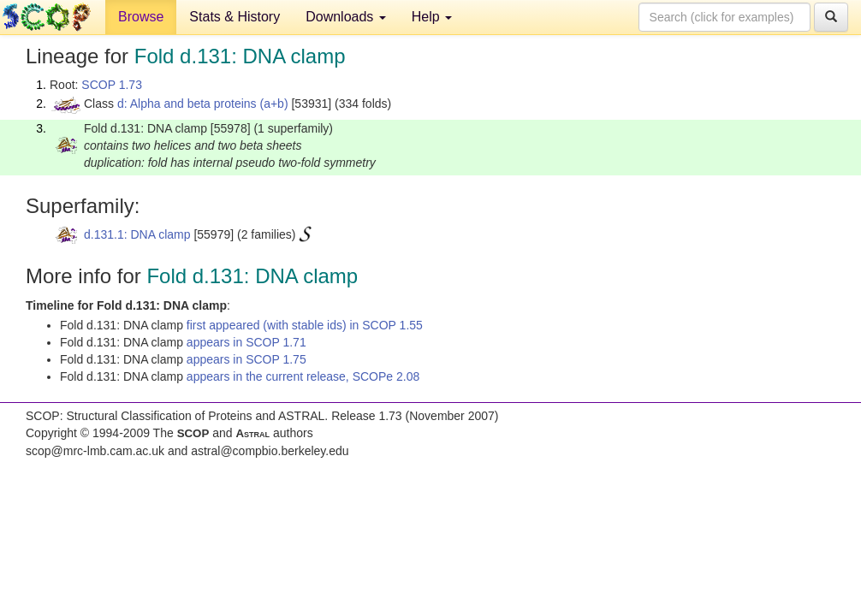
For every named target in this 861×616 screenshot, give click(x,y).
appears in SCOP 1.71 (246, 342)
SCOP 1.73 (112, 85)
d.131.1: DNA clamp (137, 234)
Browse (141, 17)
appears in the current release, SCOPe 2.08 (303, 376)
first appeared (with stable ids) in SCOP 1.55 (305, 325)
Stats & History (235, 17)
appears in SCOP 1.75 (246, 359)
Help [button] (432, 17)
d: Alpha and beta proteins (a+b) (203, 104)
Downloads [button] (346, 17)
